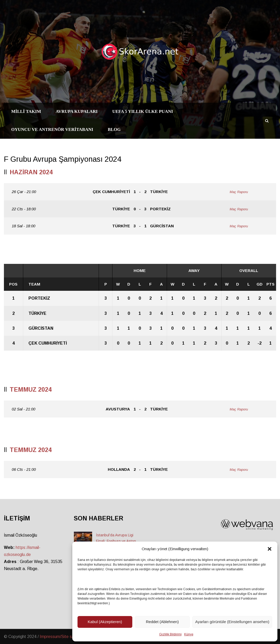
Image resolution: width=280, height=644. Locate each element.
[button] (270, 549)
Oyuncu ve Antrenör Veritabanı (52, 129)
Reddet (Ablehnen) (162, 622)
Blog (114, 129)
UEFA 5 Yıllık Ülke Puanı (142, 111)
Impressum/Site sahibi (60, 637)
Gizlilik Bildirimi (170, 634)
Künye (189, 634)
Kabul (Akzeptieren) (105, 622)
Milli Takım (26, 111)
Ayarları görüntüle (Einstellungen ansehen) (232, 622)
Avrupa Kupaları (77, 111)
